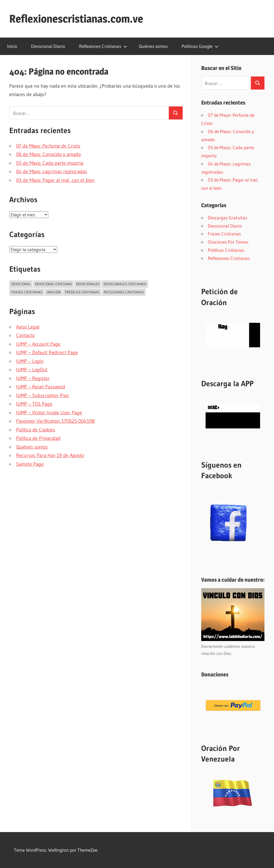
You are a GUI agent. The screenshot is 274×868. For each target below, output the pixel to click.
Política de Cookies (36, 430)
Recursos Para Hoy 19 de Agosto (50, 455)
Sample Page (30, 464)
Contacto (25, 335)
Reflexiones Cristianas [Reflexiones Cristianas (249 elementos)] (124, 292)
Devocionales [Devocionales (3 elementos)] (88, 284)
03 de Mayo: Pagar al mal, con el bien (55, 180)
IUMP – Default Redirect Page (47, 352)
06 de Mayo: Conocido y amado (48, 154)
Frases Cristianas (224, 234)
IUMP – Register (33, 378)
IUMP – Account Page (38, 344)
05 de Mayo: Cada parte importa (50, 163)
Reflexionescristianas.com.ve (76, 19)
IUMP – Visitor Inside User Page (49, 413)
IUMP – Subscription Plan (43, 395)
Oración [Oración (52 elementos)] (54, 292)
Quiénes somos (153, 46)
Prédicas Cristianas (226, 250)
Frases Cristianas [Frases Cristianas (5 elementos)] (27, 292)
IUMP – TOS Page (34, 404)
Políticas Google (200, 46)
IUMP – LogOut (32, 370)
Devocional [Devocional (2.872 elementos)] (21, 284)
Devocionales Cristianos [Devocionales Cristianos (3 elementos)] (125, 284)
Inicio (12, 46)
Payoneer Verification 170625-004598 (55, 421)
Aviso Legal (28, 327)
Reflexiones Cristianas (103, 46)
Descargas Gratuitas (227, 218)
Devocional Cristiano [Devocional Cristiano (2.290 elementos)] (53, 284)
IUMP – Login (30, 361)
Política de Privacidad (38, 438)
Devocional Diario (48, 46)
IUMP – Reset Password (41, 387)
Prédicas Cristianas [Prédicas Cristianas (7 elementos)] (82, 292)
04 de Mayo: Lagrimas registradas (52, 171)
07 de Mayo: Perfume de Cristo (48, 146)
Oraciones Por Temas (228, 242)
